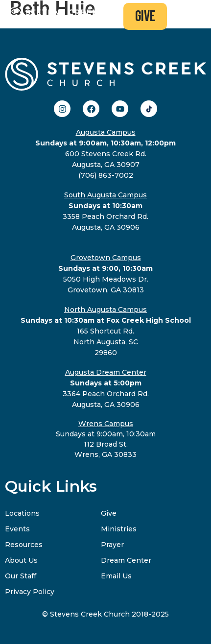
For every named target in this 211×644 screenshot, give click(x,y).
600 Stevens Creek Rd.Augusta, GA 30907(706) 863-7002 (105, 154)
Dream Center (126, 560)
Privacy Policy (30, 592)
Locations (22, 513)
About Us (21, 560)
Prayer (112, 545)
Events (17, 529)
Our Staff (21, 576)
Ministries (119, 529)
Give (109, 513)
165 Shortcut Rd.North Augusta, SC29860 (106, 331)
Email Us (116, 576)
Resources (24, 545)
